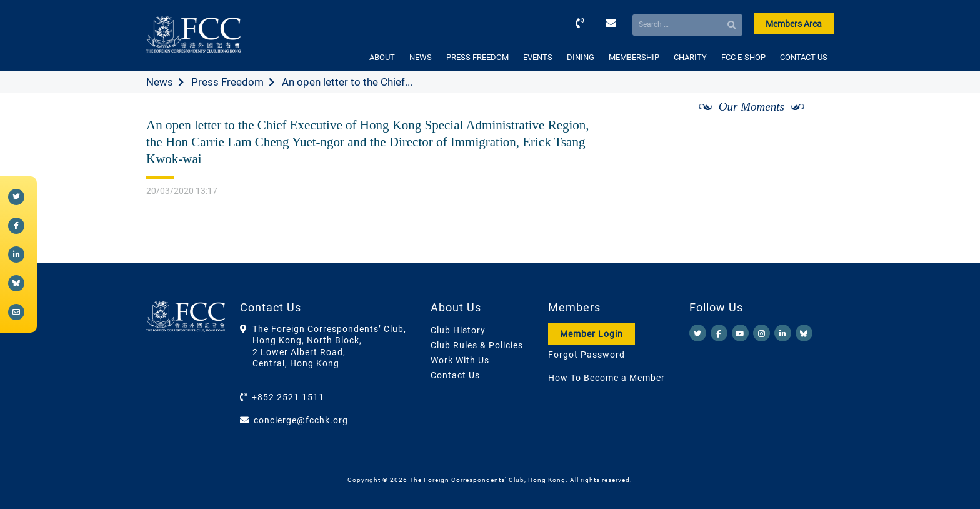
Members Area (794, 24)
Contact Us (455, 375)
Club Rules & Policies (477, 345)
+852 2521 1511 (288, 397)
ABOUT (382, 57)
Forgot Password (587, 355)
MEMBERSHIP (634, 57)
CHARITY (690, 57)
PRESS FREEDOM (477, 57)
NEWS (421, 57)
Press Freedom (227, 82)
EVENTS (538, 57)
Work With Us (460, 360)
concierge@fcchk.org (301, 420)
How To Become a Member (607, 378)
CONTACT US (804, 57)
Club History (458, 330)
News (160, 82)
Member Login (592, 334)
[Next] (811, 121)
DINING (581, 57)
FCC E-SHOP (743, 57)
